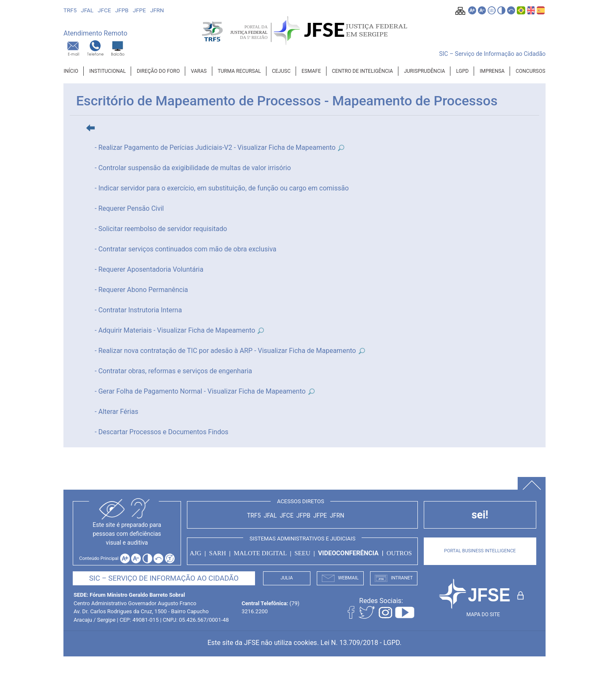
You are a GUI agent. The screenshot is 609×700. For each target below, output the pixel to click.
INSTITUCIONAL (107, 71)
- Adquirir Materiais (123, 330)
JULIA (287, 578)
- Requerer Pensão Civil (129, 208)
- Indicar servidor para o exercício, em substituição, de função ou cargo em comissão (222, 188)
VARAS (199, 71)
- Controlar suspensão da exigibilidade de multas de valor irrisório (193, 168)
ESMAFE (311, 71)
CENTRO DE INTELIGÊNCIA (362, 71)
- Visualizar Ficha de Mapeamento (290, 147)
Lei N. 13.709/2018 (349, 643)
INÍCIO (71, 71)
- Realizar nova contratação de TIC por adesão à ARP (174, 351)
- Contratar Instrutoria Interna (138, 310)
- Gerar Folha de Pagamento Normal (148, 391)
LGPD (462, 71)
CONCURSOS (530, 71)
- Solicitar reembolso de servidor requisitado (161, 229)
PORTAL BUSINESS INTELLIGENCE (480, 551)
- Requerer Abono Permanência (141, 290)
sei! (480, 515)
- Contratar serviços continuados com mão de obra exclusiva (186, 249)
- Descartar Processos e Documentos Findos (162, 432)
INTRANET (394, 578)
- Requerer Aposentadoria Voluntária (149, 269)
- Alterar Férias (117, 412)
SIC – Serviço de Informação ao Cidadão (492, 54)
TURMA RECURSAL (239, 71)
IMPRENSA (492, 71)
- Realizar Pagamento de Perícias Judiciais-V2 (163, 147)
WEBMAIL (340, 578)
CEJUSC (281, 71)
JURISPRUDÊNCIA (424, 71)
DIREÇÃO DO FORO (158, 71)
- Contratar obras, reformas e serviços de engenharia (173, 371)
